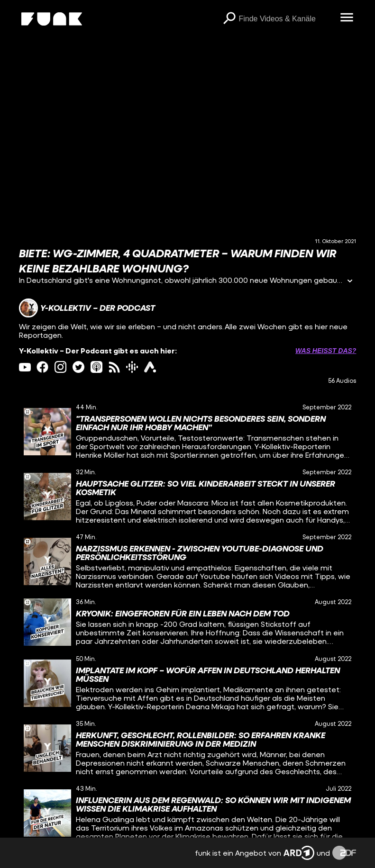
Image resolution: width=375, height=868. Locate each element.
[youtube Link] (25, 367)
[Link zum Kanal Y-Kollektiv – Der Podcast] (87, 308)
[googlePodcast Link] (132, 367)
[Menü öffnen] (347, 18)
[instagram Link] (60, 367)
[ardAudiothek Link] (150, 367)
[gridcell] (188, 431)
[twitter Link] (78, 367)
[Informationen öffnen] (350, 282)
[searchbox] (286, 19)
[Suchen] (229, 19)
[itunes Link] (96, 367)
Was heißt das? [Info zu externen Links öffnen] (326, 351)
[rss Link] (114, 367)
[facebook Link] (42, 367)
